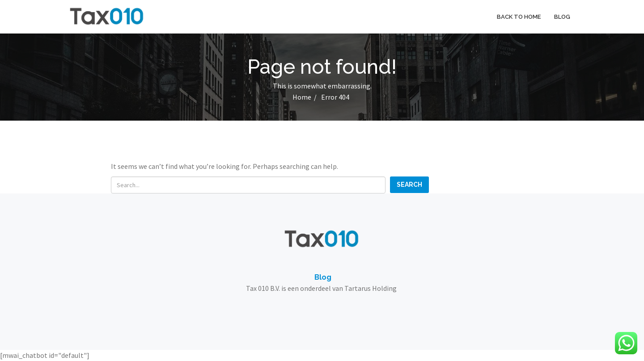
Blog (562, 17)
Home (302, 97)
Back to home (519, 17)
